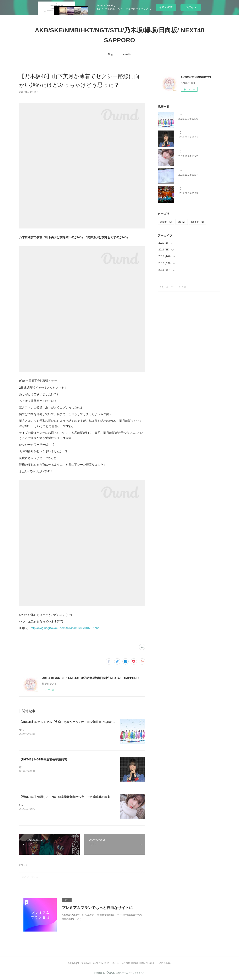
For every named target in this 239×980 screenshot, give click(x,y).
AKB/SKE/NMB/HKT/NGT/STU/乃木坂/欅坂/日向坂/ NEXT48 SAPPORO (123, 35)
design (166, 222)
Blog (110, 54)
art (182, 222)
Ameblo (127, 54)
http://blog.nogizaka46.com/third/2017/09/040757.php (65, 628)
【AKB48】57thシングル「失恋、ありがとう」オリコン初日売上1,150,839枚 (70, 722)
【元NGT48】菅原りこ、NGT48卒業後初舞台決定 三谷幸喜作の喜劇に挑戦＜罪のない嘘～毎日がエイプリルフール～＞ (98, 797)
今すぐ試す (166, 7)
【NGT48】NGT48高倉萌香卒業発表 (43, 759)
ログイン (191, 7)
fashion (198, 222)
